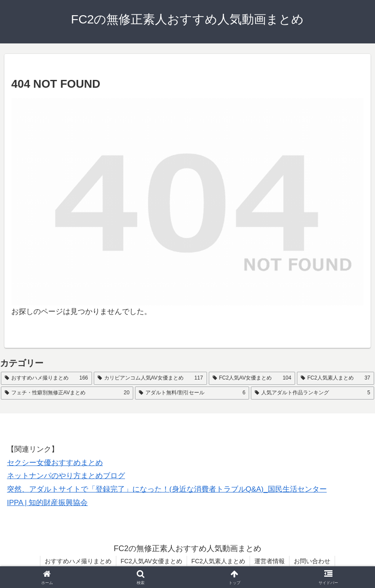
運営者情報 (270, 561)
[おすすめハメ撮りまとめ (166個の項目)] (46, 378)
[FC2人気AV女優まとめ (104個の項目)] (252, 378)
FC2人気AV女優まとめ (151, 561)
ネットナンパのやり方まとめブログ (66, 476)
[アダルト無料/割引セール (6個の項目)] (192, 393)
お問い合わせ (312, 561)
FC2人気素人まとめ (218, 561)
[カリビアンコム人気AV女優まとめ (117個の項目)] (150, 378)
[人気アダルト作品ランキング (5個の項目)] (312, 393)
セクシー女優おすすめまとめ (55, 463)
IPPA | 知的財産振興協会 (47, 503)
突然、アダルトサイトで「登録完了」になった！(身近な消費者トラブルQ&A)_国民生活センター (167, 489)
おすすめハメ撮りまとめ (78, 561)
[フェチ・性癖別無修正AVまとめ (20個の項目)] (67, 393)
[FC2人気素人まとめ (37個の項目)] (336, 378)
